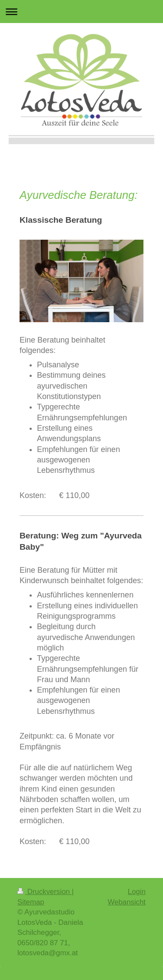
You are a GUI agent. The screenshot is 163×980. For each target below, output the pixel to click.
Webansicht (127, 902)
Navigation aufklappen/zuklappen (81, 12)
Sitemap (31, 902)
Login (137, 892)
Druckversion (45, 892)
